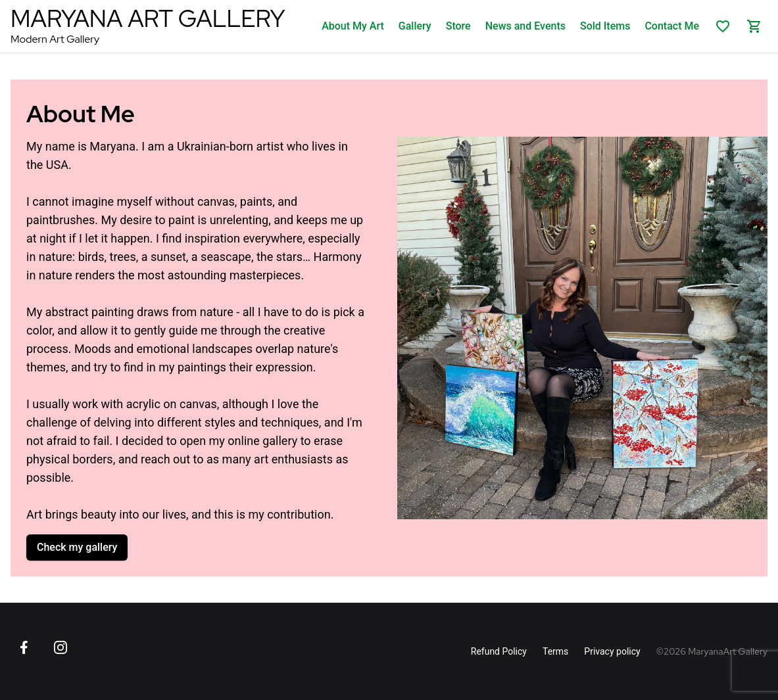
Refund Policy (499, 651)
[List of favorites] (723, 26)
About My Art (353, 26)
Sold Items (605, 26)
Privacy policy (612, 651)
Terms (555, 651)
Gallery (415, 26)
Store (458, 26)
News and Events (525, 26)
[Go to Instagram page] (61, 647)
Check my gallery (77, 547)
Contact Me (672, 26)
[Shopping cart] (754, 26)
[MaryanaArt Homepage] (148, 26)
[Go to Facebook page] (24, 647)
